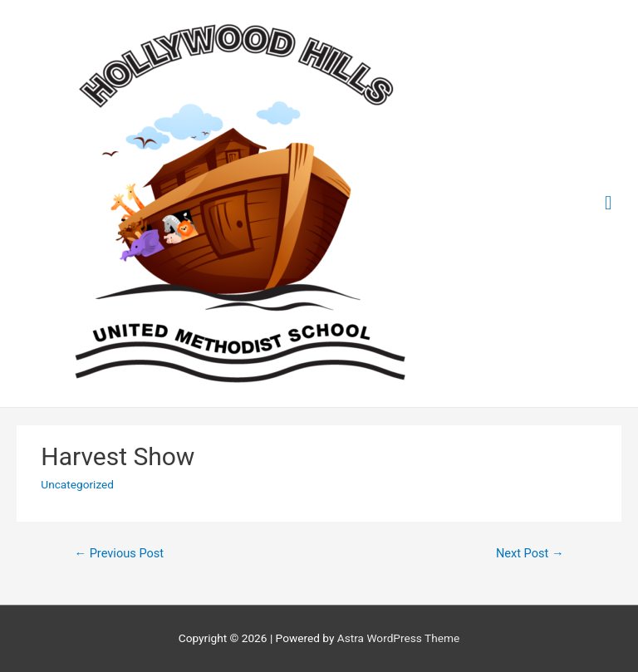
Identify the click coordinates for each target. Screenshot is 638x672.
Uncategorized (77, 484)
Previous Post (119, 553)
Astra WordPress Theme (398, 638)
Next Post (530, 553)
